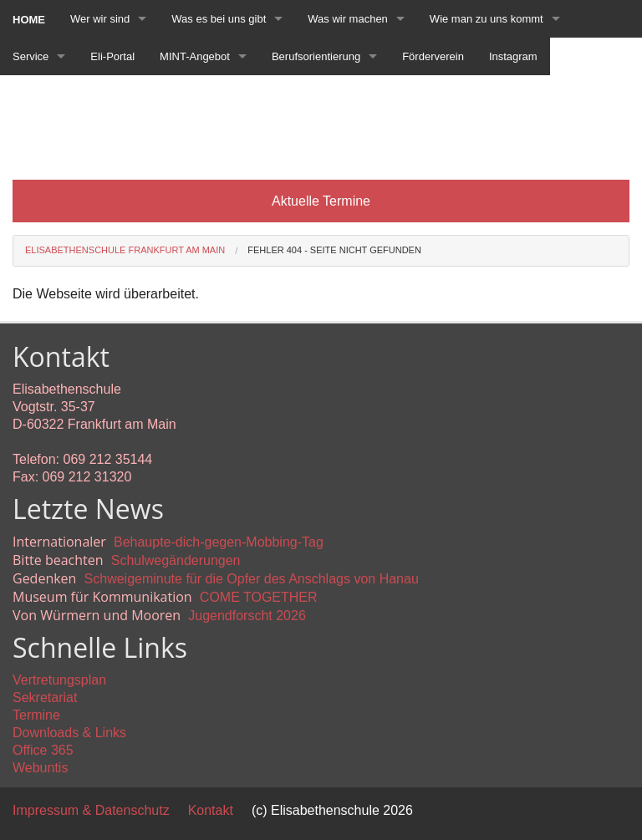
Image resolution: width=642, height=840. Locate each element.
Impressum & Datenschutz (91, 810)
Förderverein (433, 56)
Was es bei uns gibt (219, 19)
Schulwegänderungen (176, 560)
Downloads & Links (69, 733)
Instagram (513, 56)
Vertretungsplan (59, 680)
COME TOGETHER (259, 597)
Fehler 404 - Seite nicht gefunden (334, 250)
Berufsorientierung (316, 56)
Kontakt (211, 810)
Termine (36, 715)
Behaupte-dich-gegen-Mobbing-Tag (219, 542)
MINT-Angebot (195, 56)
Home (29, 20)
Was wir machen (348, 19)
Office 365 (43, 750)
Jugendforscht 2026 (247, 616)
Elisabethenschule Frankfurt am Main (125, 250)
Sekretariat (45, 697)
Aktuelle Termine (321, 201)
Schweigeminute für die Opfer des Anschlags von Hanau (252, 579)
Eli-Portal (112, 56)
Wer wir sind (100, 19)
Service (31, 56)
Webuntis (40, 768)
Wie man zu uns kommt (487, 19)
